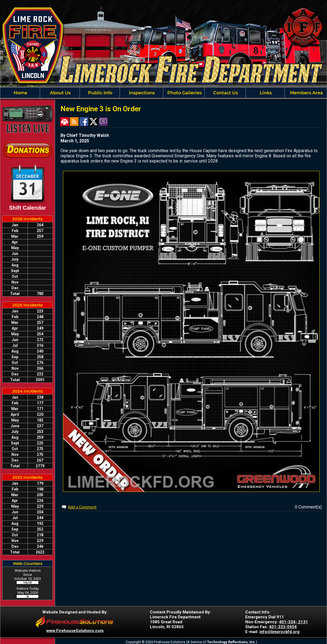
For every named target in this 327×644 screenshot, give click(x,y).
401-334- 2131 (293, 622)
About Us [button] (60, 93)
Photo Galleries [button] (184, 93)
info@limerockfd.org (279, 632)
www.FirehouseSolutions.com (75, 631)
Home (20, 93)
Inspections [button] (141, 93)
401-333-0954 (283, 627)
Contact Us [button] (225, 93)
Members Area (306, 93)
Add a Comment (82, 507)
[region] (163, 93)
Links (265, 93)
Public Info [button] (100, 93)
